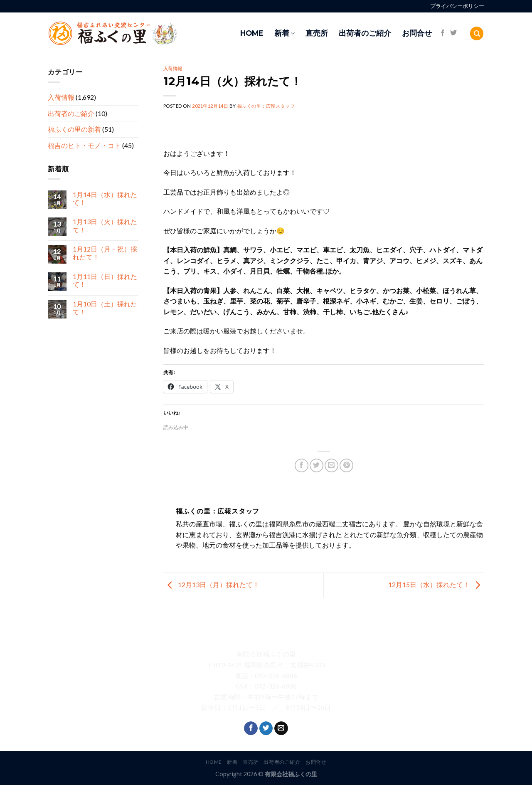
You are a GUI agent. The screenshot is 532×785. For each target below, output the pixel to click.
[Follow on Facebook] (443, 33)
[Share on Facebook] (302, 465)
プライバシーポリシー (457, 6)
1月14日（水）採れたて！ (105, 198)
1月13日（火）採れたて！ (105, 226)
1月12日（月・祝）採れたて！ (105, 253)
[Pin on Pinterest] (346, 465)
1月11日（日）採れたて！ (105, 281)
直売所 (317, 33)
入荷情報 (61, 98)
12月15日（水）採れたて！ (436, 584)
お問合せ (417, 33)
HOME (252, 33)
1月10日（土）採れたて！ (105, 308)
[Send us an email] (281, 728)
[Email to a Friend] (331, 465)
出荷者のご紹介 (365, 33)
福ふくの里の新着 (74, 130)
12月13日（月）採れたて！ (211, 584)
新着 (284, 33)
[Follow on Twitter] (453, 33)
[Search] (477, 33)
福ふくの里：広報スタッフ (266, 106)
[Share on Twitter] (316, 465)
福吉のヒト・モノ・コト (84, 145)
